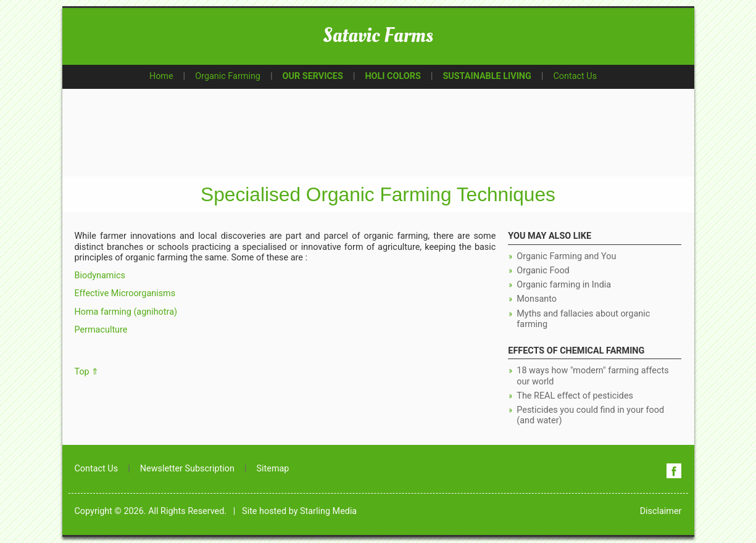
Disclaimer (661, 511)
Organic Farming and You (566, 256)
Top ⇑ (87, 372)
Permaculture (101, 330)
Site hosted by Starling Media (299, 511)
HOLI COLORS (393, 76)
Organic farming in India (564, 285)
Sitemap (273, 469)
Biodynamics (100, 276)
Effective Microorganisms (125, 293)
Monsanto (537, 299)
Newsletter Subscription (187, 469)
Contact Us (575, 76)
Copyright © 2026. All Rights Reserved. (151, 511)
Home (161, 76)
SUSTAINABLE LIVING (487, 76)
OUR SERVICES (313, 76)
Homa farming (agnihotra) (126, 312)
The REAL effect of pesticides (575, 396)
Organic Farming (228, 76)
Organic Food (543, 271)
